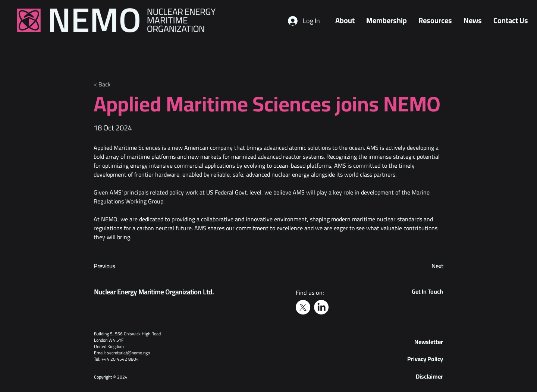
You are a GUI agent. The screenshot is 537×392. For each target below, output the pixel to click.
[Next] (425, 266)
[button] (429, 342)
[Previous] (118, 266)
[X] (303, 307)
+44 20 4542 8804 (120, 359)
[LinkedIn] (321, 307)
